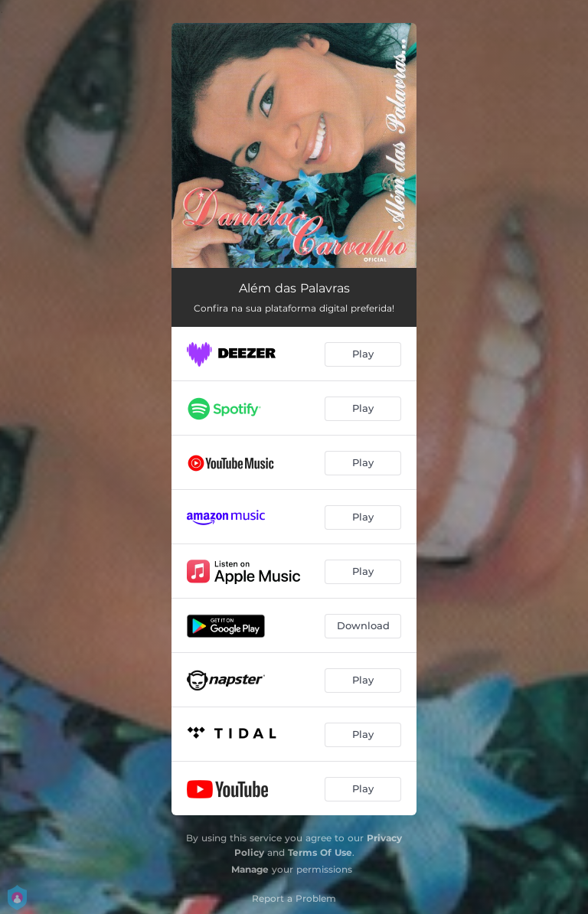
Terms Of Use (320, 852)
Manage (250, 869)
